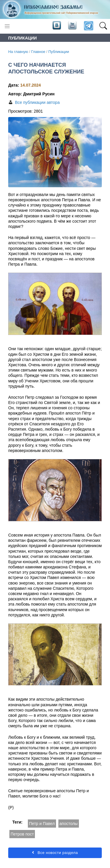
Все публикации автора (37, 102)
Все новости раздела (55, 853)
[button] (103, 26)
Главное (38, 52)
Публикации (59, 52)
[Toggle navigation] (7, 26)
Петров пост (22, 834)
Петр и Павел (42, 824)
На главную (18, 52)
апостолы (69, 824)
